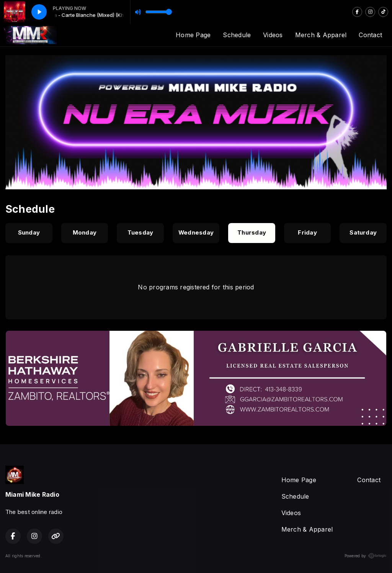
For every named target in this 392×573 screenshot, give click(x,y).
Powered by (366, 556)
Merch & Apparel (321, 35)
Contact (370, 35)
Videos (273, 35)
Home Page (193, 35)
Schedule (237, 35)
